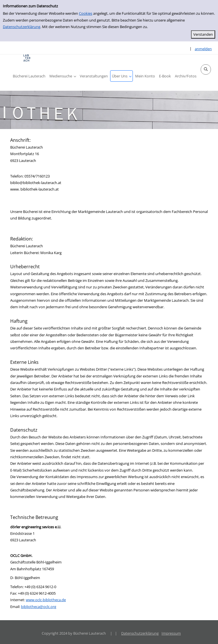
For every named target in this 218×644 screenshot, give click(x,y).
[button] (206, 69)
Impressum (171, 633)
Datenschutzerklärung (22, 27)
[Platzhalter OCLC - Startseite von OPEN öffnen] (27, 58)
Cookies (86, 13)
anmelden (203, 49)
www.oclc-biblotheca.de (46, 600)
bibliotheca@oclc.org (39, 607)
